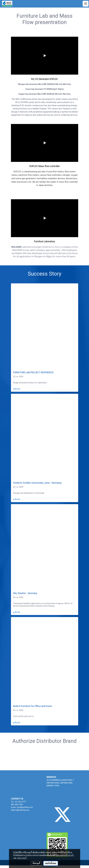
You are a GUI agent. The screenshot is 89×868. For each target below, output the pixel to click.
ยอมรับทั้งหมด (51, 863)
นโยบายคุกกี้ (22, 858)
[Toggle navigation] (86, 4)
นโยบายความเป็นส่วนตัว (65, 855)
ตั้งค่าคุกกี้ (36, 863)
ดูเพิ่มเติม (17, 389)
